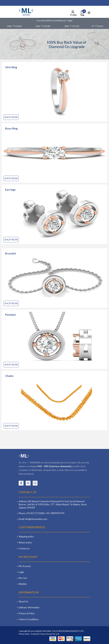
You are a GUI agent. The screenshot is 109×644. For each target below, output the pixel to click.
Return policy (25, 542)
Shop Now (11, 117)
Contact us (24, 548)
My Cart (23, 578)
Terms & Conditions (29, 619)
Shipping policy (26, 537)
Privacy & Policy (27, 613)
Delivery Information (29, 607)
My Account (25, 566)
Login (21, 572)
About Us (23, 601)
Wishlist (23, 584)
